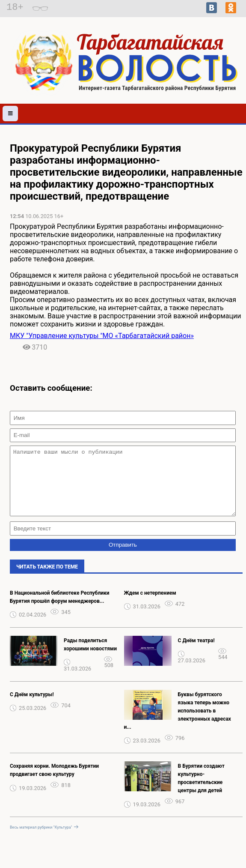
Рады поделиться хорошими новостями (90, 657)
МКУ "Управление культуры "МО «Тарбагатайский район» (102, 336)
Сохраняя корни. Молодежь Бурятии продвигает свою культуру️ (54, 783)
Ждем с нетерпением (150, 606)
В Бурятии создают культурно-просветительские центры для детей (201, 791)
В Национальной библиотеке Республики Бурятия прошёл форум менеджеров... (60, 610)
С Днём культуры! (32, 707)
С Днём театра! (196, 653)
